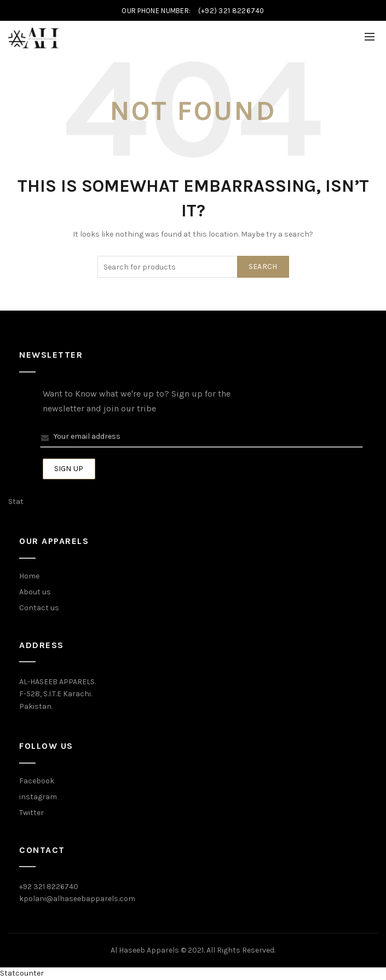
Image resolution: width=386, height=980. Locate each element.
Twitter (31, 813)
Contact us (39, 608)
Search (263, 267)
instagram (38, 797)
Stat (16, 502)
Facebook (37, 781)
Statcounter (22, 973)
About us (35, 592)
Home (29, 576)
